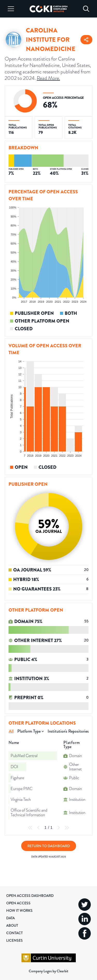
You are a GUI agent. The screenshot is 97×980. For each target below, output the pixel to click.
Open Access (18, 903)
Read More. (48, 78)
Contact (14, 933)
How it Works (19, 910)
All (11, 731)
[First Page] (30, 828)
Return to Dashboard (49, 846)
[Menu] (11, 9)
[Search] (86, 9)
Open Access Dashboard (30, 896)
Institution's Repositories (68, 731)
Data (10, 918)
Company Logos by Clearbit (48, 971)
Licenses (14, 940)
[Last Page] (67, 828)
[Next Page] (58, 828)
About (12, 925)
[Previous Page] (39, 828)
